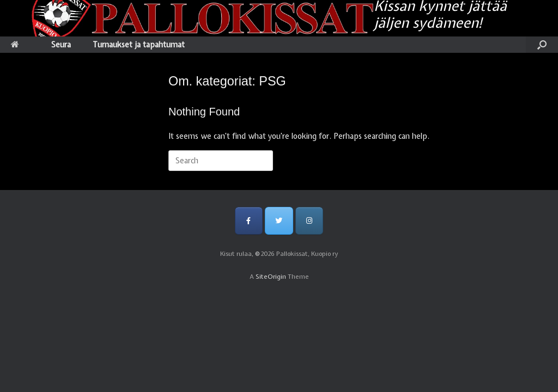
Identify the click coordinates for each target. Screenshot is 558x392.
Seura (61, 45)
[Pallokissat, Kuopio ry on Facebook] (249, 221)
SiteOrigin (271, 277)
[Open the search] (542, 45)
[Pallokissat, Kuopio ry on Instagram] (309, 221)
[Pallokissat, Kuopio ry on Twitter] (279, 221)
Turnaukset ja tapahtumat (139, 45)
